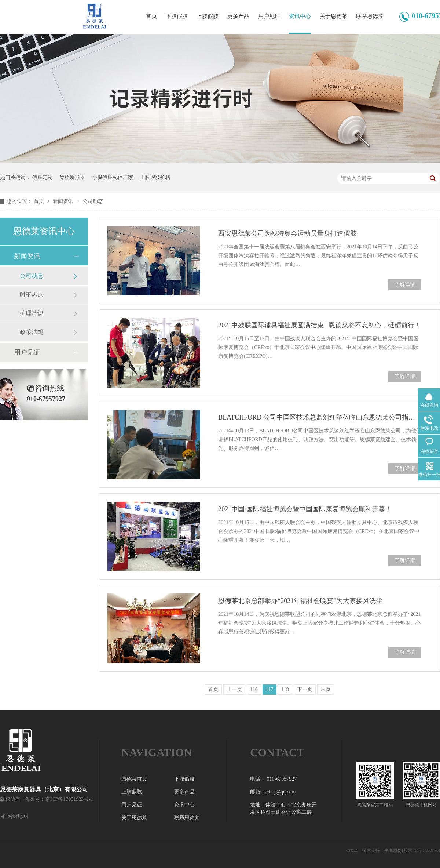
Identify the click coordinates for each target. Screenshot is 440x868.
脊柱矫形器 (72, 177)
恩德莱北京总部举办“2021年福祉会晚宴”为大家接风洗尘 (300, 601)
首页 (151, 16)
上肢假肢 (208, 16)
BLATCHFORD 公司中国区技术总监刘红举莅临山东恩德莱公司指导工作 (320, 417)
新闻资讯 (64, 201)
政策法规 (32, 332)
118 (285, 689)
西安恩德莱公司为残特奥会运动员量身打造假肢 (287, 233)
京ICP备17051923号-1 (69, 799)
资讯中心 (300, 16)
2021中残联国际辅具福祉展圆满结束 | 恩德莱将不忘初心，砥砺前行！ (320, 325)
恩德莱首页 (134, 779)
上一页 (234, 689)
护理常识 (32, 313)
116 (254, 689)
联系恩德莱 (370, 16)
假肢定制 (43, 177)
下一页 (305, 689)
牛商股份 (393, 850)
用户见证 (269, 16)
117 (269, 689)
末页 (326, 689)
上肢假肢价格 (155, 177)
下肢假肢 (177, 16)
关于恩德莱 (333, 16)
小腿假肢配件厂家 (113, 177)
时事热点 (32, 295)
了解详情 (405, 285)
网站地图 (18, 817)
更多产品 (238, 16)
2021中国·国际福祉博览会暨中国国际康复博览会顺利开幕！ (305, 509)
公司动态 (93, 201)
